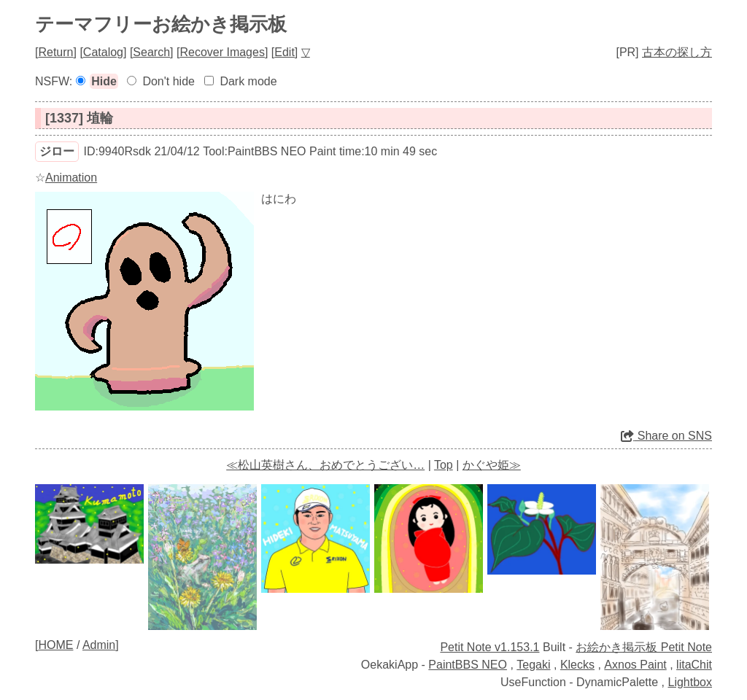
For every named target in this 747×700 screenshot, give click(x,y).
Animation (71, 178)
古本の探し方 (677, 52)
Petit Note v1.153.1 (489, 647)
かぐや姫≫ (492, 465)
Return (55, 52)
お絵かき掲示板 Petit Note (644, 647)
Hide (104, 81)
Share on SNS (666, 436)
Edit (285, 52)
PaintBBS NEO (468, 665)
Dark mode (248, 81)
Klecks (577, 665)
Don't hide (169, 81)
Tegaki (533, 665)
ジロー (57, 151)
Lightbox (690, 682)
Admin (99, 645)
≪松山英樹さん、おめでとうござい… (325, 465)
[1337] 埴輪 (79, 118)
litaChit (694, 665)
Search (151, 52)
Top (444, 465)
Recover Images (222, 52)
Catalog (103, 52)
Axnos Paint (635, 665)
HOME (55, 645)
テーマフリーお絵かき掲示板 (161, 24)
